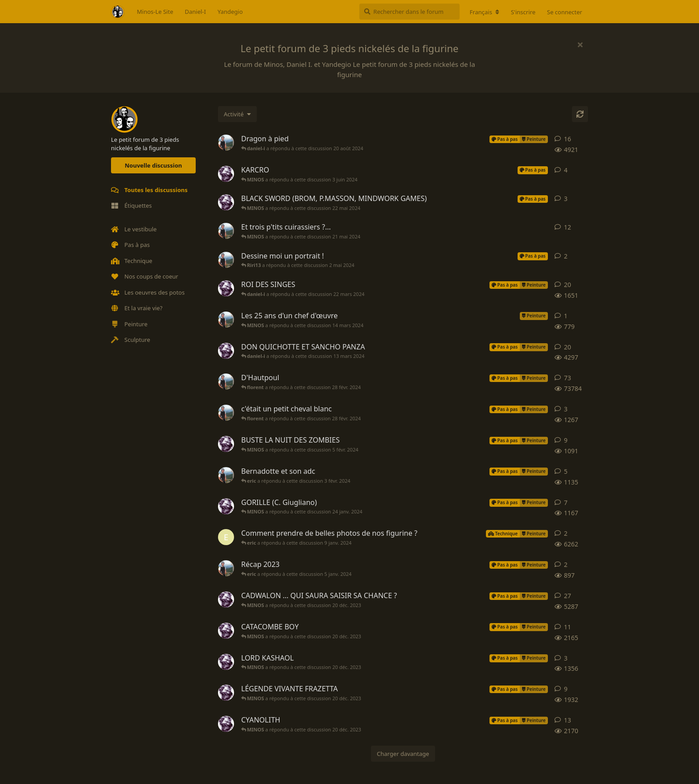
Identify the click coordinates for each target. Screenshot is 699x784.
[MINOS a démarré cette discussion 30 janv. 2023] (226, 693)
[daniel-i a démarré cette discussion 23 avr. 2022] (226, 143)
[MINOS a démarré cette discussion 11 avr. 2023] (226, 662)
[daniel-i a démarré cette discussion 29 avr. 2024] (226, 260)
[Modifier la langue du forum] (485, 12)
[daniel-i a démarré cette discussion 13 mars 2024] (226, 320)
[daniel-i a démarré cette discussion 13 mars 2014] (226, 382)
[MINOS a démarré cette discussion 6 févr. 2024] (226, 288)
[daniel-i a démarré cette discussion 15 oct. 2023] (226, 475)
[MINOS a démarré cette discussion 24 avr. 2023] (226, 724)
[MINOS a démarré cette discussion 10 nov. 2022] (226, 599)
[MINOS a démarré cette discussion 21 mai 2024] (226, 202)
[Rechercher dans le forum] (409, 12)
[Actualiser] (580, 114)
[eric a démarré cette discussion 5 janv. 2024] (226, 537)
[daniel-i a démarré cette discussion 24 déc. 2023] (226, 568)
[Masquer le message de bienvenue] (580, 45)
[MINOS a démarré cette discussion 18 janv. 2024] (226, 506)
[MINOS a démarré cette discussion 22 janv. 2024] (226, 444)
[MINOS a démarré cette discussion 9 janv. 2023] (226, 631)
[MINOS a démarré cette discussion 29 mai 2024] (226, 174)
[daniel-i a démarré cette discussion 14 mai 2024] (226, 231)
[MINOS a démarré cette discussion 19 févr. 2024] (226, 351)
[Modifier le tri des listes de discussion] (237, 114)
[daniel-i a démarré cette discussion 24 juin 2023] (226, 413)
